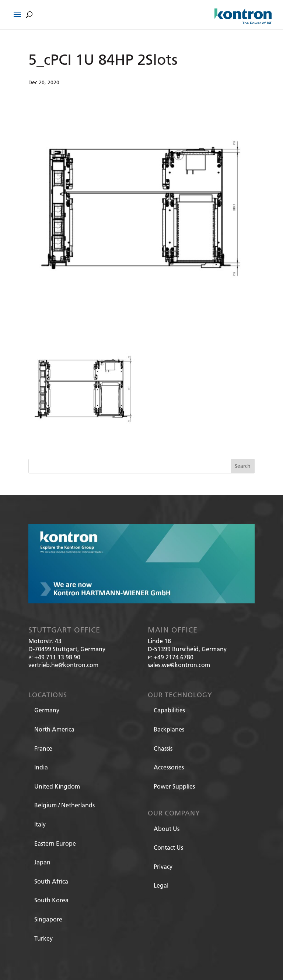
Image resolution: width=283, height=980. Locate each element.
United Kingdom (57, 786)
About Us (167, 829)
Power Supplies (174, 786)
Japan (42, 862)
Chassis (163, 748)
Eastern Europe (55, 843)
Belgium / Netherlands (64, 805)
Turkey (43, 938)
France (43, 748)
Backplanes (169, 729)
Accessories (169, 767)
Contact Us (168, 847)
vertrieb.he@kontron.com (63, 665)
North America (54, 729)
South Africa (51, 881)
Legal (161, 885)
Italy (40, 824)
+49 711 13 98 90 (57, 657)
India (41, 767)
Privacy (163, 866)
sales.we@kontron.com (179, 665)
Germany (47, 710)
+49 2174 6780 (174, 657)
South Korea (51, 900)
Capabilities (169, 710)
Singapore (48, 919)
